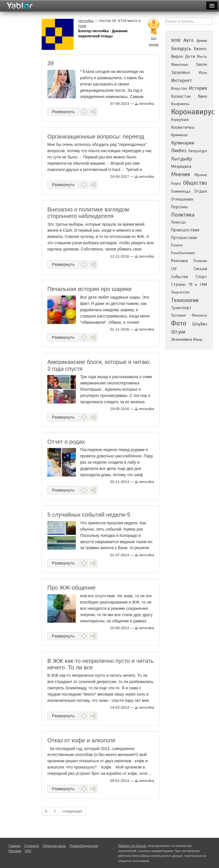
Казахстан (181, 96)
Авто (188, 40)
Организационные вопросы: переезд (96, 136)
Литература (198, 151)
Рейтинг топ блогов (132, 846)
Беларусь (181, 49)
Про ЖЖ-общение (71, 588)
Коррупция (180, 120)
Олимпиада (181, 191)
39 (50, 63)
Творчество (181, 292)
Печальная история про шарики (89, 289)
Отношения (182, 199)
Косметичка (183, 127)
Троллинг (179, 315)
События (180, 277)
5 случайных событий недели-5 (89, 515)
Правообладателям (84, 846)
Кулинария (183, 143)
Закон (201, 64)
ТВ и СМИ (198, 285)
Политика (183, 215)
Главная (15, 846)
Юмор (198, 340)
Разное (177, 245)
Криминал (179, 135)
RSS (28, 851)
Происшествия (185, 230)
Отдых (201, 191)
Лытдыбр (182, 159)
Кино (202, 96)
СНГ (174, 269)
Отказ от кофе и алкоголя (81, 740)
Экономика (182, 339)
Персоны (180, 207)
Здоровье (181, 72)
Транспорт (181, 308)
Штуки (178, 332)
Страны (178, 284)
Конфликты (180, 104)
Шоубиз (200, 324)
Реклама (180, 261)
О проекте (32, 846)
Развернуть (63, 112)
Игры (203, 73)
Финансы (199, 315)
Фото (179, 323)
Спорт (201, 277)
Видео (177, 56)
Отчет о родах (66, 442)
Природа (179, 222)
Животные (180, 65)
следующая (72, 811)
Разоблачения (183, 253)
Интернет (182, 81)
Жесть (202, 57)
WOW (176, 40)
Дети (190, 56)
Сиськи (200, 269)
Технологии (185, 300)
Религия (200, 261)
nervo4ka (144, 104)
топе (82, 26)
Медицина (181, 166)
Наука (176, 184)
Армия (202, 41)
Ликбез (179, 151)
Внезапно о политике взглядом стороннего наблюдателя (88, 213)
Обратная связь (54, 846)
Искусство (179, 89)
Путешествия (184, 238)
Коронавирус (193, 112)
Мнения (181, 174)
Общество (195, 183)
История (198, 88)
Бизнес (200, 49)
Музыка (201, 175)
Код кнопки (154, 41)
